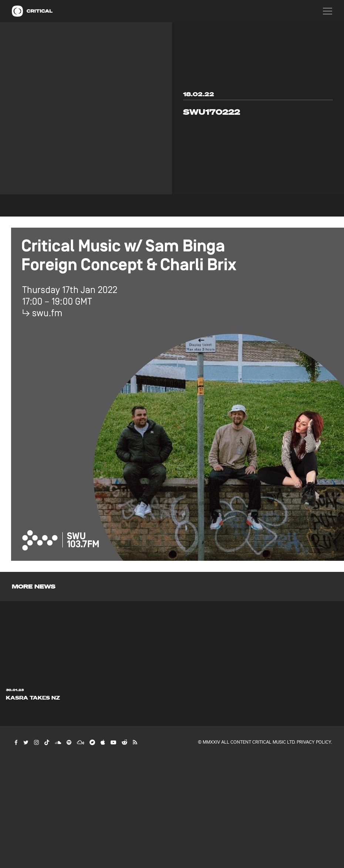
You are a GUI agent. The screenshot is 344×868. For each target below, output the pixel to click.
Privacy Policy (314, 742)
